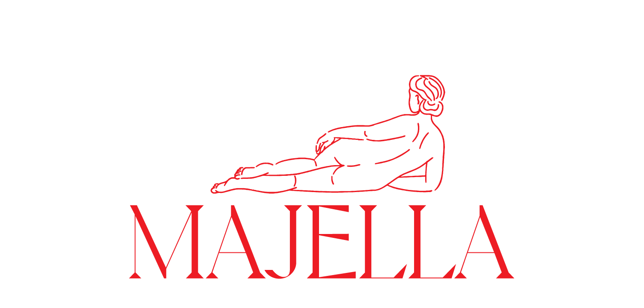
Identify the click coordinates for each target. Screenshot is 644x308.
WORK (26, 16)
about (609, 16)
